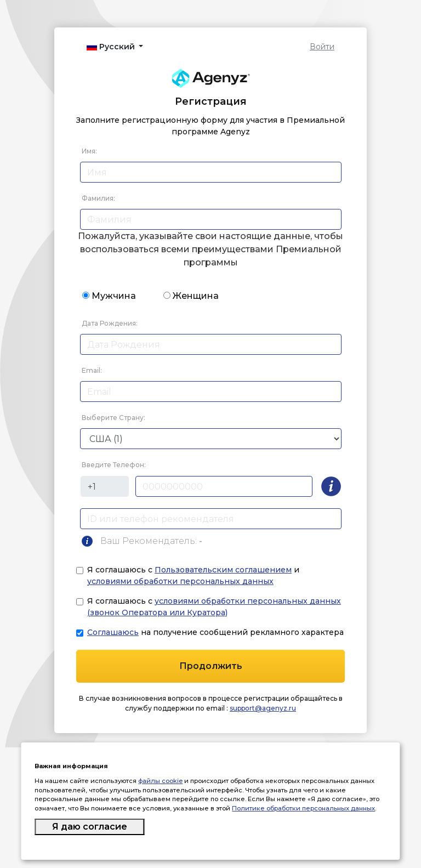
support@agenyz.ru (263, 708)
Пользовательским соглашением (223, 570)
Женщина (196, 296)
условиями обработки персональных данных (180, 581)
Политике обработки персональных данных (303, 808)
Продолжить (211, 666)
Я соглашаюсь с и (193, 575)
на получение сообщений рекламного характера (215, 632)
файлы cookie (160, 781)
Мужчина (114, 296)
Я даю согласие (90, 827)
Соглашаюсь (113, 632)
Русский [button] (112, 47)
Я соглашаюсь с (214, 607)
